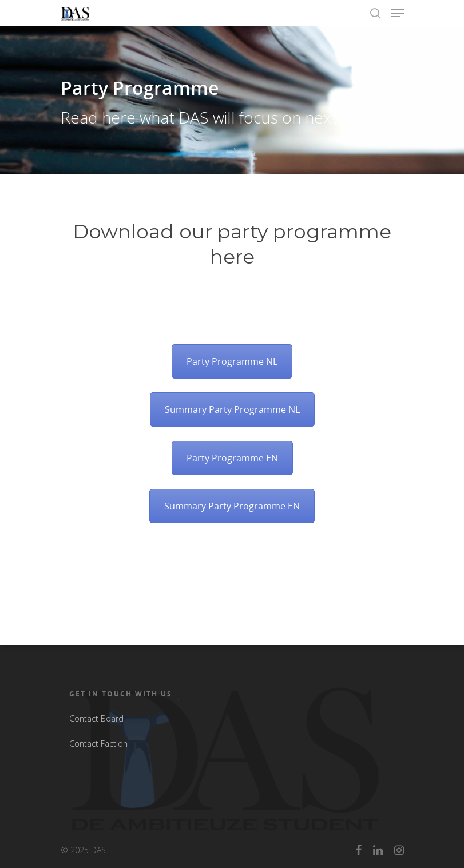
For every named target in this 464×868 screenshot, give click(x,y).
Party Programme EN (232, 458)
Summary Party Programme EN (232, 506)
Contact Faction (98, 744)
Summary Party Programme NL (232, 409)
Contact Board (96, 718)
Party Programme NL (232, 361)
